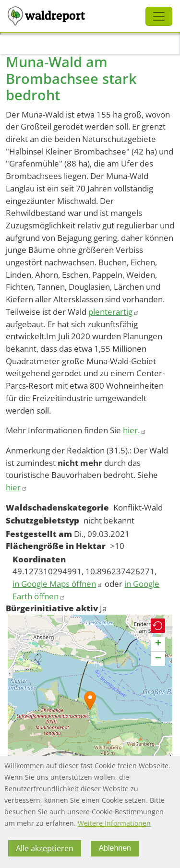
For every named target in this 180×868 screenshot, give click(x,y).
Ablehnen (115, 850)
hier (17, 487)
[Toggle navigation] (159, 16)
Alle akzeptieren (45, 851)
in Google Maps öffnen (58, 584)
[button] (90, 701)
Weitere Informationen (114, 826)
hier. (135, 430)
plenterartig (114, 312)
